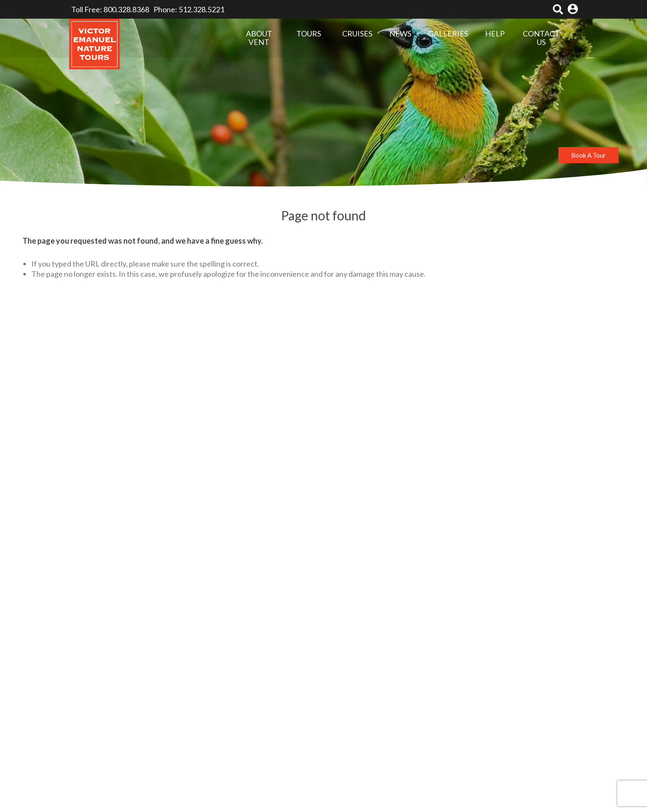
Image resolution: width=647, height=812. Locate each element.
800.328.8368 (126, 9)
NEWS (400, 34)
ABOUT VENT (259, 38)
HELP (495, 34)
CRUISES (357, 33)
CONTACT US (541, 38)
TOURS (309, 34)
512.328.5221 (201, 9)
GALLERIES (448, 34)
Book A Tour (588, 155)
